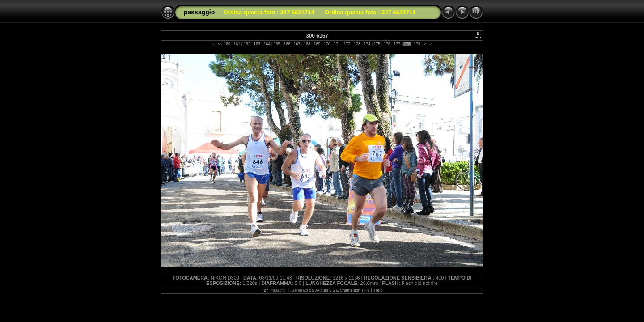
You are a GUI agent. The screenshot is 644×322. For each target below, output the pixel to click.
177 (397, 44)
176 (387, 44)
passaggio (199, 12)
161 (237, 44)
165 (277, 44)
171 (337, 44)
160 (227, 44)
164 (267, 44)
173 (357, 44)
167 (297, 44)
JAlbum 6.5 (325, 290)
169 (317, 44)
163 (257, 44)
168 (307, 44)
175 (377, 44)
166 (287, 44)
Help (379, 290)
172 (347, 44)
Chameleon (350, 290)
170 (327, 44)
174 (367, 44)
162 (247, 44)
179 (417, 44)
